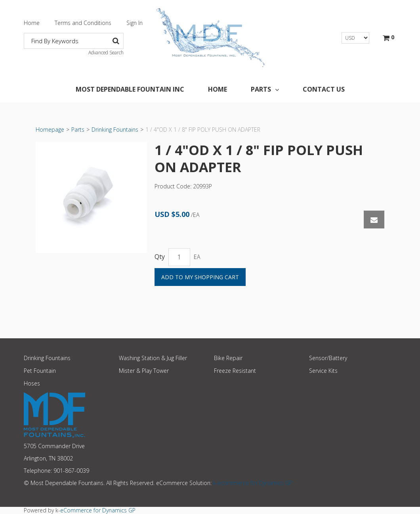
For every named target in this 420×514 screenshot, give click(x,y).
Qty (160, 257)
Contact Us (324, 89)
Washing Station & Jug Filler (153, 358)
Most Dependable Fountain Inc (130, 89)
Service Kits (323, 371)
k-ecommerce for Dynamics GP (253, 483)
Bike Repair (228, 358)
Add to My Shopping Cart (200, 277)
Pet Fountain (40, 371)
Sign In (135, 23)
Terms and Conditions (83, 23)
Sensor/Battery (328, 358)
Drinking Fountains (115, 129)
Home (32, 23)
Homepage (50, 129)
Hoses (32, 383)
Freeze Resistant (235, 371)
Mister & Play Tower (144, 371)
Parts (265, 89)
